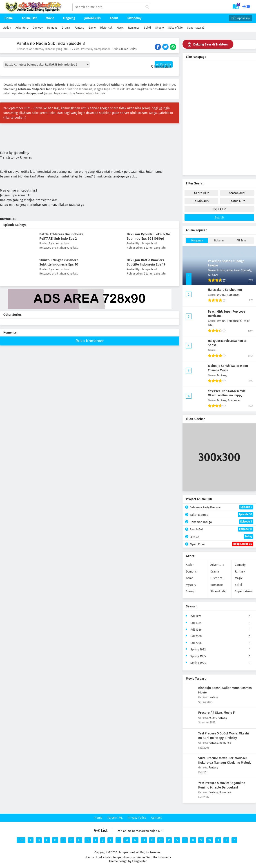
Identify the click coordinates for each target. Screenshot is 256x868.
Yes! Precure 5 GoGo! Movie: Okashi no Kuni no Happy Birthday (227, 395)
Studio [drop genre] (201, 201)
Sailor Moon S (221, 515)
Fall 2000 (196, 636)
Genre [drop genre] (201, 193)
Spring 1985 (198, 656)
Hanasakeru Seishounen (225, 290)
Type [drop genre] (219, 209)
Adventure (22, 28)
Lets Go (221, 537)
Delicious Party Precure (221, 507)
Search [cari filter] (219, 217)
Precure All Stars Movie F (216, 713)
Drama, (222, 295)
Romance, (233, 295)
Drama (66, 28)
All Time (242, 241)
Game (92, 28)
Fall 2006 (196, 643)
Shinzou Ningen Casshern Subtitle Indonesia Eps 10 (59, 262)
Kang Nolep (140, 861)
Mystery (191, 585)
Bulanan (219, 241)
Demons (52, 28)
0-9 (21, 840)
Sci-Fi (147, 28)
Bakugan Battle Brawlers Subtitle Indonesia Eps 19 (146, 262)
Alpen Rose (221, 544)
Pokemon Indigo (221, 522)
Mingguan (197, 241)
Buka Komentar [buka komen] (90, 341)
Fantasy (79, 28)
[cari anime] (147, 7)
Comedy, (246, 270)
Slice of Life (176, 28)
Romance (134, 28)
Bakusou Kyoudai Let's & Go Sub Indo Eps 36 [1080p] (148, 236)
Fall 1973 (196, 616)
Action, (222, 270)
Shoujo (160, 28)
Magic (120, 28)
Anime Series (129, 49)
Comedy (38, 28)
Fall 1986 (196, 630)
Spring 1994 (198, 663)
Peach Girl (221, 529)
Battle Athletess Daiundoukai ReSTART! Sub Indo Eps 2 (62, 236)
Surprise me (240, 18)
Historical (106, 28)
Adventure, (234, 270)
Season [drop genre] (237, 193)
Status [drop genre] (237, 201)
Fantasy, (213, 275)
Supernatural (196, 28)
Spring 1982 (198, 649)
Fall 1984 (196, 623)
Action (7, 28)
